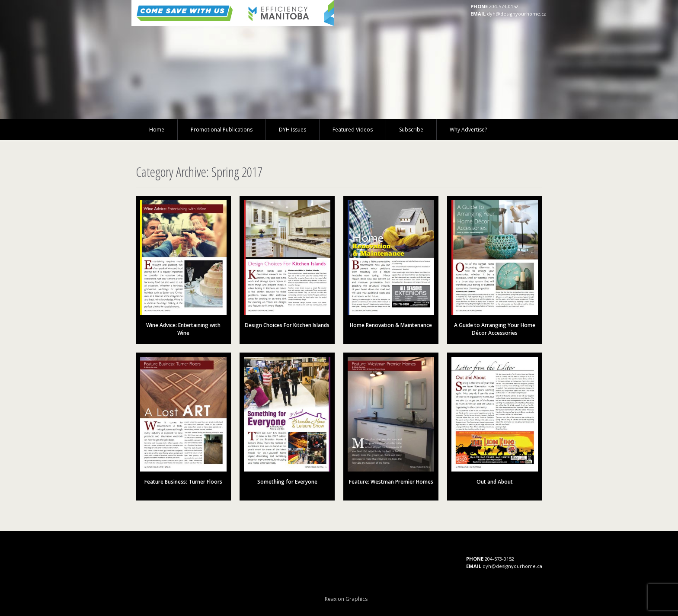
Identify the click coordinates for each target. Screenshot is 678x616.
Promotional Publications (222, 130)
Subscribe (411, 130)
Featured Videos (353, 130)
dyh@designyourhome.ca (517, 14)
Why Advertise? (468, 130)
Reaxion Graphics (346, 599)
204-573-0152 (504, 6)
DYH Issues (293, 130)
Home (157, 130)
